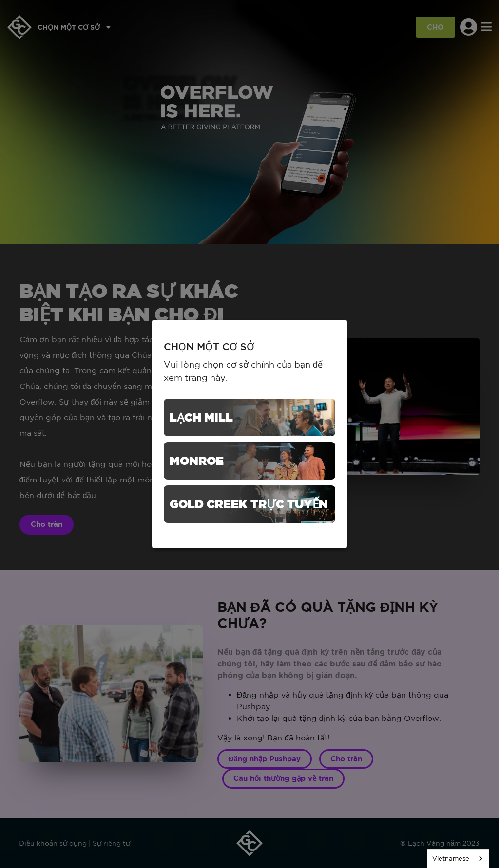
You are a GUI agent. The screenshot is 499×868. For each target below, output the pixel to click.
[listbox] (458, 859)
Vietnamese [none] (451, 859)
